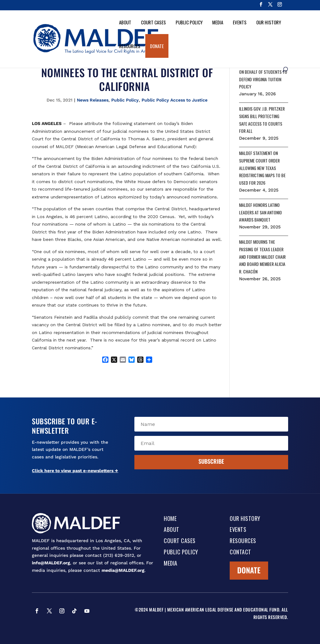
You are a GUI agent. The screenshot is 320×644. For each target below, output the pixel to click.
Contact (240, 552)
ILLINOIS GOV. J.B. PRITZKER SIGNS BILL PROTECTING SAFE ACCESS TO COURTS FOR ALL (262, 120)
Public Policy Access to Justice (175, 100)
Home (170, 519)
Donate (157, 46)
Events (240, 22)
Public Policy (189, 22)
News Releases (93, 100)
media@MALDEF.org (123, 570)
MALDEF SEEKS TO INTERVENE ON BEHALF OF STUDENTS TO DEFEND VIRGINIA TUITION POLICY (263, 75)
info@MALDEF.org (51, 563)
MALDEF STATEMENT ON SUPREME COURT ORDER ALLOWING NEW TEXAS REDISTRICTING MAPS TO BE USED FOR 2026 (262, 168)
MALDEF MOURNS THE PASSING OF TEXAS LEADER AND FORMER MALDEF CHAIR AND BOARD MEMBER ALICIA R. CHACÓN (262, 257)
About (125, 22)
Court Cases (153, 22)
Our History (269, 22)
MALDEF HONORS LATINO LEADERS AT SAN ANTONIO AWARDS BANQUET (260, 212)
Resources (130, 46)
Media (218, 22)
